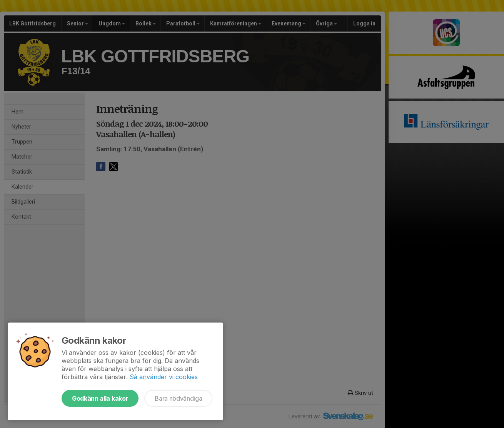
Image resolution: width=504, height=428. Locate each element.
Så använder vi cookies (164, 377)
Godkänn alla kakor (100, 398)
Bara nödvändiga (178, 398)
